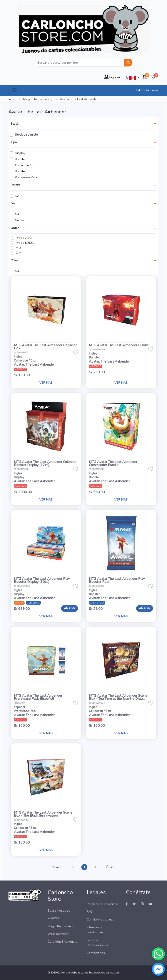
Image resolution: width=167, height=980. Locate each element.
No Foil (20, 220)
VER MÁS (46, 383)
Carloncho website (69, 973)
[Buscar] (79, 63)
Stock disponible (26, 135)
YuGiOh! (53, 918)
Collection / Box (26, 165)
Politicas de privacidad (102, 904)
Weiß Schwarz (58, 934)
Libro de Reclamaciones (97, 943)
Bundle (20, 159)
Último (111, 867)
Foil (13, 203)
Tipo (14, 142)
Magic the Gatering (61, 926)
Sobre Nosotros (59, 910)
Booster (20, 171)
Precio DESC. (25, 243)
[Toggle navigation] (14, 90)
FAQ (90, 912)
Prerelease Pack (26, 177)
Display (20, 153)
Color (14, 260)
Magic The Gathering (38, 99)
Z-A (18, 253)
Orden (15, 228)
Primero (57, 867)
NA (17, 196)
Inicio (12, 99)
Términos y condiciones (95, 930)
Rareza (15, 185)
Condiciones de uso (101, 919)
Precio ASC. (24, 238)
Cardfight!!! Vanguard (63, 942)
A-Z (18, 248)
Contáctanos (148, 90)
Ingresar (113, 77)
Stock (15, 124)
